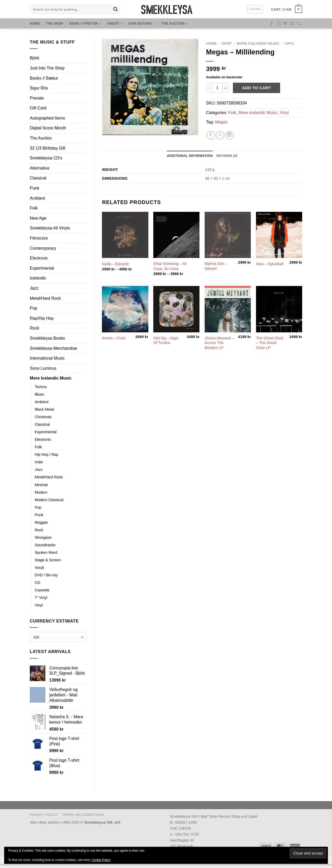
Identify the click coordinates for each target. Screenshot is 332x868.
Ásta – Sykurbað (270, 264)
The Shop (55, 23)
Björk (34, 58)
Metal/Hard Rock (45, 298)
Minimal (41, 485)
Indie (39, 462)
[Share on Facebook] (211, 135)
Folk (34, 208)
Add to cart (257, 88)
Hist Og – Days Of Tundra (166, 341)
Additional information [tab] (190, 156)
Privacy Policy (44, 815)
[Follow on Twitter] (285, 24)
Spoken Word (46, 552)
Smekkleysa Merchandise (53, 348)
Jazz (34, 288)
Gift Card (38, 108)
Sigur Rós (39, 88)
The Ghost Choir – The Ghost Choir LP (270, 343)
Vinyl (39, 605)
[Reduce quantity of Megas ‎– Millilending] (209, 88)
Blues (39, 394)
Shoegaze (43, 537)
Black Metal (44, 409)
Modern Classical (49, 500)
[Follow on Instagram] (279, 24)
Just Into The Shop (47, 68)
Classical (38, 178)
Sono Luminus (43, 368)
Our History (142, 23)
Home (35, 23)
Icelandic (38, 278)
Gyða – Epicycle (115, 264)
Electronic (39, 258)
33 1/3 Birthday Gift (48, 148)
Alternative (40, 168)
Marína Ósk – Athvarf (216, 266)
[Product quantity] (217, 88)
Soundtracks (45, 545)
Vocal (39, 568)
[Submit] (115, 9)
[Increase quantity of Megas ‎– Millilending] (226, 88)
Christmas (43, 417)
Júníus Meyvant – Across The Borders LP (219, 343)
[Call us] (299, 24)
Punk (34, 188)
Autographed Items (47, 118)
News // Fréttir (85, 23)
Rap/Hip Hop (42, 318)
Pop (33, 308)
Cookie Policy (101, 860)
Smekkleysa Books (47, 338)
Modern (41, 492)
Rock (34, 328)
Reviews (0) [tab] (227, 156)
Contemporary (43, 248)
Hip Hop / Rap (46, 454)
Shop (227, 43)
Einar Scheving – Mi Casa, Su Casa (170, 266)
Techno (41, 387)
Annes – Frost (114, 338)
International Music (47, 358)
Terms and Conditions (83, 815)
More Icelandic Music (51, 378)
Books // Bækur (44, 78)
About (115, 23)
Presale (37, 98)
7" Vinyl (41, 598)
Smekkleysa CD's (46, 158)
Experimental (42, 268)
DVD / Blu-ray (46, 575)
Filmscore (39, 238)
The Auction (175, 23)
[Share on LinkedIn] (229, 135)
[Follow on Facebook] (272, 24)
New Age (38, 218)
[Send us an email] (292, 24)
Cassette (42, 590)
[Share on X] (220, 135)
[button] (255, 9)
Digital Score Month (48, 128)
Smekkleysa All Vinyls (50, 228)
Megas (221, 122)
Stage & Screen (48, 560)
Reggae (41, 522)
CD (37, 583)
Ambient (37, 198)
